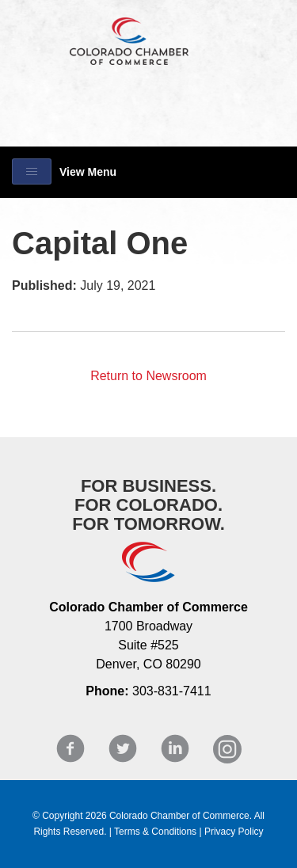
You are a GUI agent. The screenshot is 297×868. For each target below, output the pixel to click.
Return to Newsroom (148, 376)
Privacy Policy (234, 832)
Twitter (123, 749)
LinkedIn (175, 749)
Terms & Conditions (155, 832)
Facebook (70, 749)
